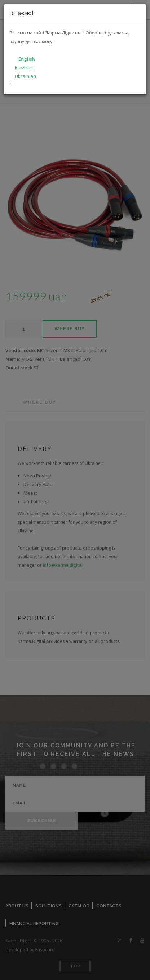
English (27, 59)
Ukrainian (25, 76)
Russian (24, 67)
